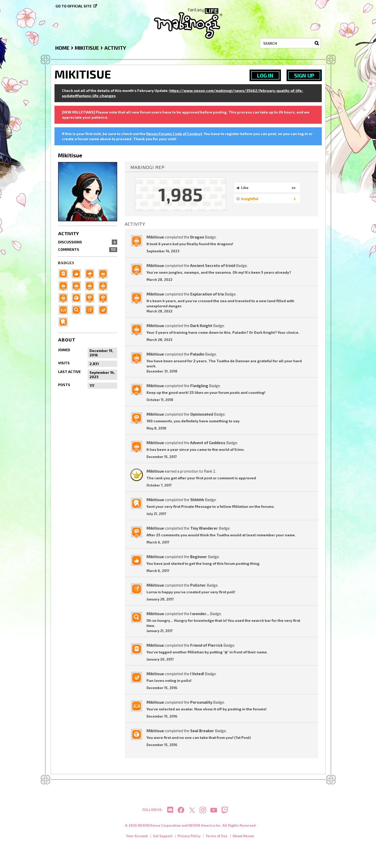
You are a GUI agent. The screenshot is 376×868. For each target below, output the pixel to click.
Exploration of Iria (207, 294)
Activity (68, 233)
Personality (201, 702)
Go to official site (74, 6)
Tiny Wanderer (204, 528)
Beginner (199, 557)
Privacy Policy (189, 837)
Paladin (197, 354)
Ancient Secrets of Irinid (213, 265)
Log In (265, 75)
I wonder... (200, 614)
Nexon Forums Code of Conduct (174, 134)
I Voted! (197, 674)
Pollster (198, 585)
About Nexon (243, 837)
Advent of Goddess (208, 443)
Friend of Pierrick (206, 645)
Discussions (88, 242)
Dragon (197, 237)
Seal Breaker (202, 731)
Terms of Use (217, 837)
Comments (88, 250)
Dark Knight (201, 326)
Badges (66, 263)
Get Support (163, 837)
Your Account (137, 837)
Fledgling (199, 386)
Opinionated (202, 414)
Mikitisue (155, 237)
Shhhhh (197, 500)
